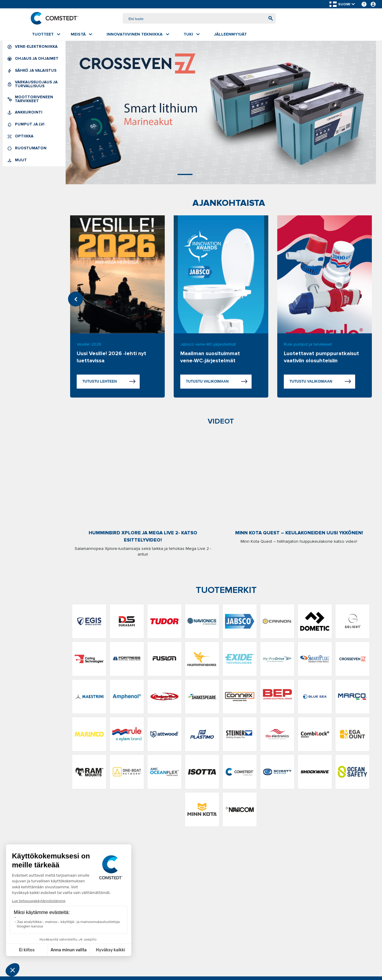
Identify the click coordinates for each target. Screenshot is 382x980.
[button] (343, 4)
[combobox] (199, 19)
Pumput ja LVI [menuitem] (34, 125)
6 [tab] (257, 175)
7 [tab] (275, 175)
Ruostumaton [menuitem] (34, 149)
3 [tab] (203, 175)
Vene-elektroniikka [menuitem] (34, 47)
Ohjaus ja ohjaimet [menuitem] (34, 59)
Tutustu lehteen (100, 382)
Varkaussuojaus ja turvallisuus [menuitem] (34, 85)
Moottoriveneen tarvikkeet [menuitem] (34, 100)
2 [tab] (185, 175)
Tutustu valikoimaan (207, 382)
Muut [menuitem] (34, 161)
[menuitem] (46, 35)
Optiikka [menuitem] (34, 137)
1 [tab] (167, 175)
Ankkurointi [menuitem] (34, 113)
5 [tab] (239, 175)
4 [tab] (221, 175)
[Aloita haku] (269, 19)
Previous (76, 300)
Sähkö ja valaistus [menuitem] (34, 71)
